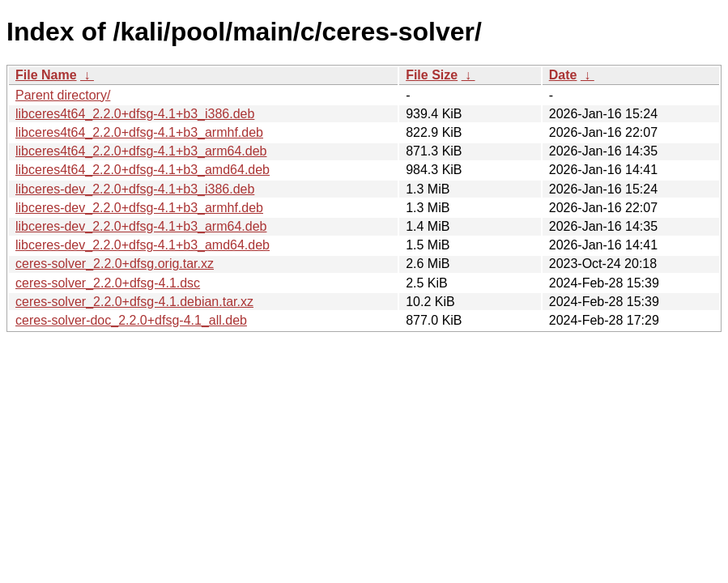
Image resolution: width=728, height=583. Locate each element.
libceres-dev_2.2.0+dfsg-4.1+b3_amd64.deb (143, 245)
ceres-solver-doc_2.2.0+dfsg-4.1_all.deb (131, 320)
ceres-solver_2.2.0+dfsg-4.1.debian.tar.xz (134, 302)
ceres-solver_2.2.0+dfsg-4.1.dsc (108, 283)
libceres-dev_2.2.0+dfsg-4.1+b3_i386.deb (135, 189)
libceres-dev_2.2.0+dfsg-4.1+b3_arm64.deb (141, 226)
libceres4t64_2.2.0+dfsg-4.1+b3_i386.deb (135, 114)
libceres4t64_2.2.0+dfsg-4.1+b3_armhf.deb (139, 132)
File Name (46, 75)
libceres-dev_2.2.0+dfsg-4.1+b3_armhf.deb (139, 208)
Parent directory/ (63, 95)
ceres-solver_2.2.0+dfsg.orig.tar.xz (115, 264)
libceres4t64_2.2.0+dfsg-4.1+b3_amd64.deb (143, 170)
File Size (432, 75)
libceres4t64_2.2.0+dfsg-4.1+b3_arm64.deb (141, 151)
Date (563, 75)
